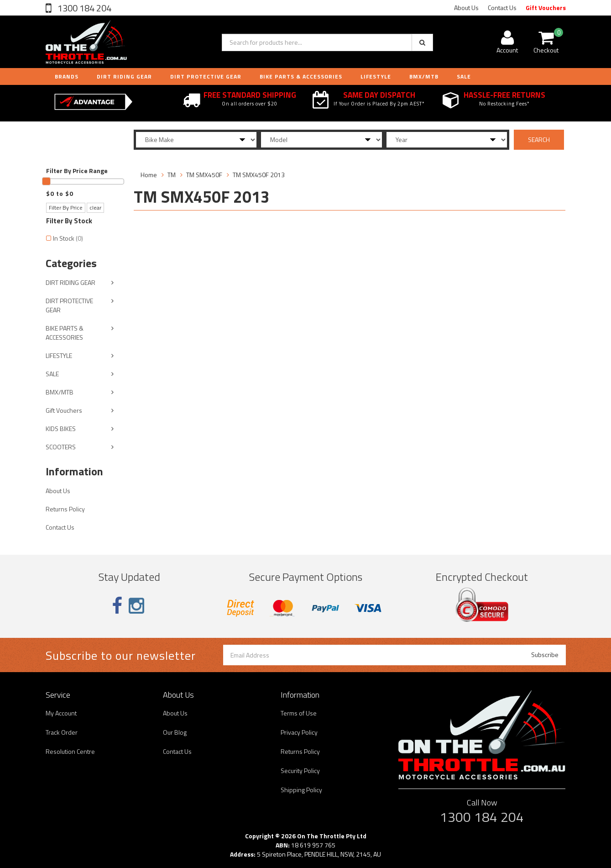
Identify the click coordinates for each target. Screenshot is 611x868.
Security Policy (300, 771)
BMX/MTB (424, 76)
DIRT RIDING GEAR (124, 76)
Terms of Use (299, 713)
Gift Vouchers (546, 8)
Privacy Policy (299, 732)
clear (95, 208)
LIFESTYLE (376, 76)
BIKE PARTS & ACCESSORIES (301, 76)
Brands (67, 76)
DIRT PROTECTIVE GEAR (206, 76)
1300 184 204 (84, 8)
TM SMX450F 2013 (259, 175)
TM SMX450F (204, 175)
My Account (61, 713)
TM (172, 175)
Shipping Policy (301, 790)
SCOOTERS (61, 447)
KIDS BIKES (61, 429)
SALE (52, 374)
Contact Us (502, 8)
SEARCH (539, 139)
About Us (466, 8)
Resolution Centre (70, 751)
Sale (464, 76)
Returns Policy (65, 509)
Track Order (62, 732)
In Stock (68, 238)
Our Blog (175, 732)
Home (149, 175)
